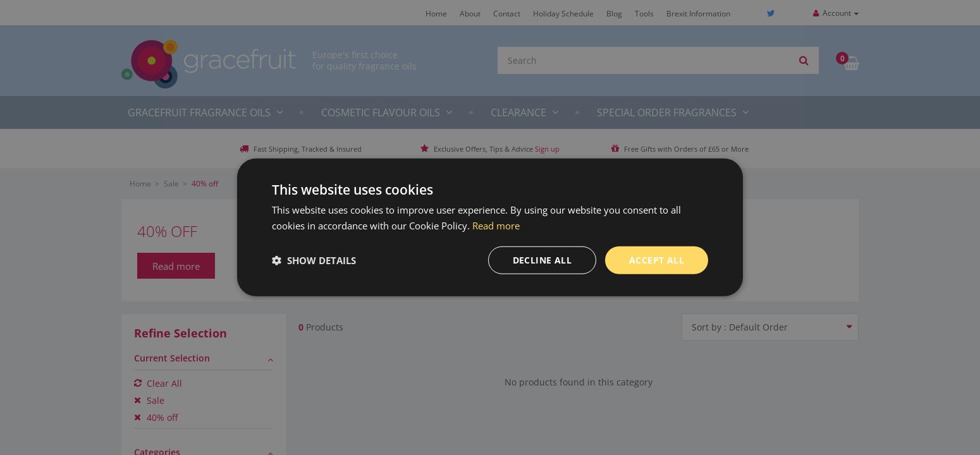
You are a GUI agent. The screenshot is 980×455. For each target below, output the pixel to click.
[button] (314, 260)
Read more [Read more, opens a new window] (496, 226)
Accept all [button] (657, 260)
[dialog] (490, 227)
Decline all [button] (542, 260)
